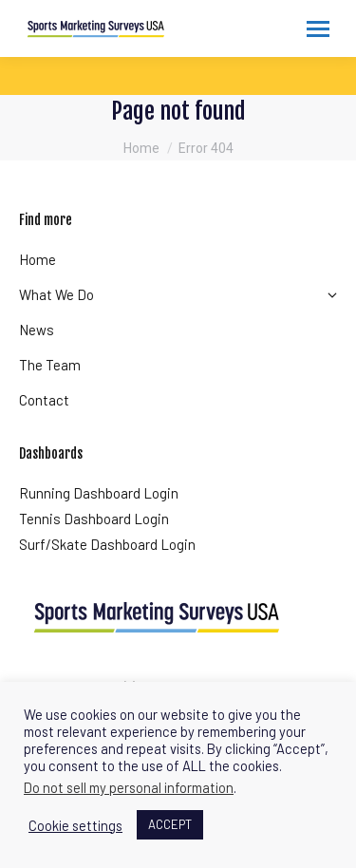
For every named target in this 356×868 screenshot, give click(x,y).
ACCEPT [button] (170, 824)
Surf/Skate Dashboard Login (107, 544)
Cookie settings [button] (75, 825)
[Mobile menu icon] (318, 29)
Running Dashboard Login (99, 493)
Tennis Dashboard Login (94, 519)
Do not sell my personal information (129, 787)
